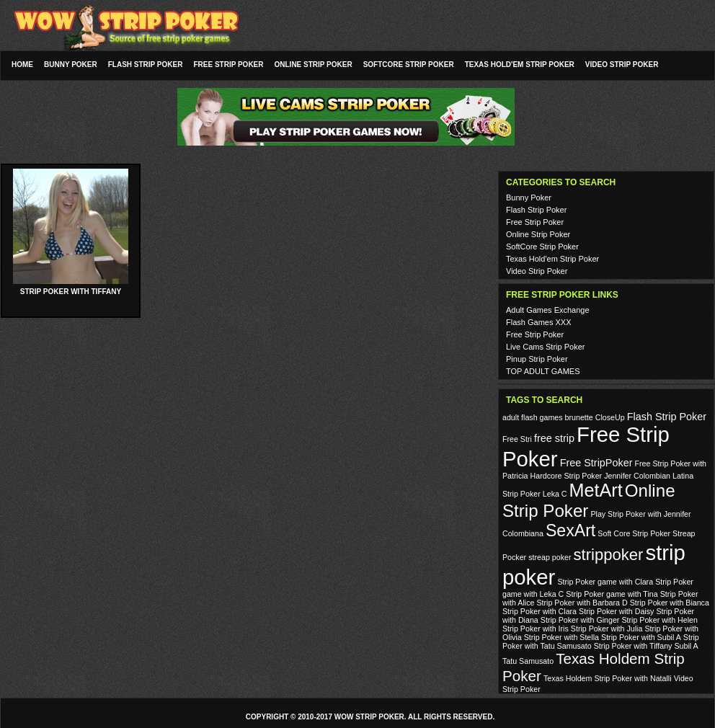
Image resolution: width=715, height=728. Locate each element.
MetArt (596, 490)
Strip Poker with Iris (536, 629)
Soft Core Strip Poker (634, 533)
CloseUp (610, 417)
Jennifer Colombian (637, 476)
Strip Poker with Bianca (670, 603)
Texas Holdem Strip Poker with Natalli (608, 678)
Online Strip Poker (314, 65)
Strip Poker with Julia (607, 629)
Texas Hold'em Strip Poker (520, 65)
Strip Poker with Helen (659, 620)
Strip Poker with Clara (539, 611)
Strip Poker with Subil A (641, 637)
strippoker (609, 555)
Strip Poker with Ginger (580, 620)
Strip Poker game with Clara (605, 582)
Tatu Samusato (528, 661)
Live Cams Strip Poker (545, 347)
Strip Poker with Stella (561, 637)
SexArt (570, 531)
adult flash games (533, 417)
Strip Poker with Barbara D (582, 603)
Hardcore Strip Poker (567, 476)
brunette (579, 417)
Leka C (555, 494)
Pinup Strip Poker (537, 359)
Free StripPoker (596, 463)
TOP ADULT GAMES (543, 371)
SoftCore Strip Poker (409, 65)
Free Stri (517, 439)
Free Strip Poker (228, 65)
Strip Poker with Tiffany (71, 292)
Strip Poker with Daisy (616, 611)
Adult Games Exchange (548, 310)
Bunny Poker (71, 65)
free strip (554, 438)
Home (22, 65)
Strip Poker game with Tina (612, 594)
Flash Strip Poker (146, 65)
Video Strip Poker (622, 65)
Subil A (687, 646)
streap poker (550, 557)
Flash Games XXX (538, 322)
